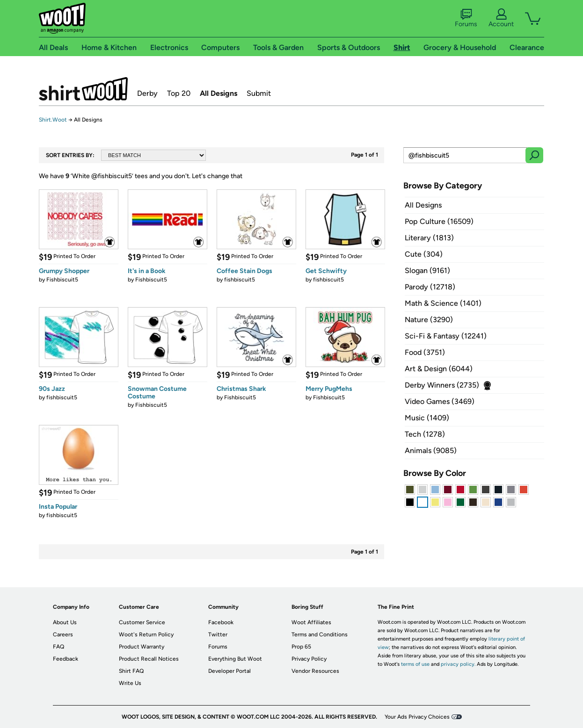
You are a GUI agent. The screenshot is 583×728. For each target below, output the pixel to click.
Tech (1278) (425, 434)
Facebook (221, 622)
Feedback (66, 659)
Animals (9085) (431, 450)
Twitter (218, 634)
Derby (147, 93)
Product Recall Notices (149, 659)
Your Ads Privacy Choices (417, 717)
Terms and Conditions (320, 634)
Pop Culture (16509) (439, 221)
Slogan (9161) (427, 270)
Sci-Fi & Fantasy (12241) (446, 336)
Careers (63, 634)
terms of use (415, 664)
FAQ (58, 647)
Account (501, 18)
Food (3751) (425, 352)
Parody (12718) (430, 287)
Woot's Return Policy (146, 634)
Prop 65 (301, 647)
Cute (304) (424, 254)
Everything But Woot (235, 659)
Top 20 (179, 93)
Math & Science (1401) (443, 303)
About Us (65, 622)
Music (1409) (427, 418)
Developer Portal (230, 671)
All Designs (219, 93)
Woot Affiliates (311, 622)
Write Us (130, 683)
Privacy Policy (309, 659)
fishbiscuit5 (240, 280)
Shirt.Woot (83, 89)
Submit (259, 93)
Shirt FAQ (131, 671)
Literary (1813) (429, 238)
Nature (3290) (429, 320)
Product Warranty (142, 647)
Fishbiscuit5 (62, 280)
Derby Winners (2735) (442, 385)
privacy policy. (458, 664)
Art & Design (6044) (439, 369)
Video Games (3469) (440, 401)
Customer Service (142, 622)
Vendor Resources (315, 671)
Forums (466, 18)
